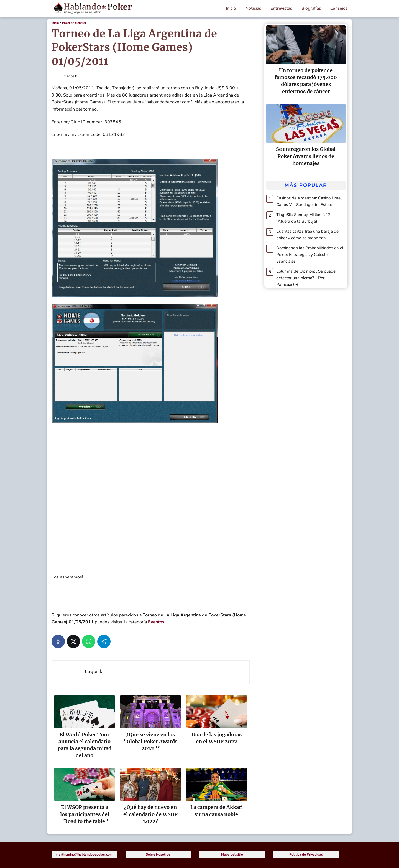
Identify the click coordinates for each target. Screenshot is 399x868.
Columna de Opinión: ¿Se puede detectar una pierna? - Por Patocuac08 (306, 278)
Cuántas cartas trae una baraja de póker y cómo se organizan (307, 235)
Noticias (253, 8)
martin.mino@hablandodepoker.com (84, 854)
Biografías (311, 8)
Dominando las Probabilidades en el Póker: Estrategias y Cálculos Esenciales (310, 255)
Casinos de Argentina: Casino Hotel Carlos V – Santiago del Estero (309, 201)
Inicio (231, 8)
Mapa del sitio (232, 854)
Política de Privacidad (306, 854)
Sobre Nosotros (158, 854)
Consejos (339, 8)
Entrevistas (281, 8)
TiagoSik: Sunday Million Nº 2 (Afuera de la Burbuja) (303, 218)
